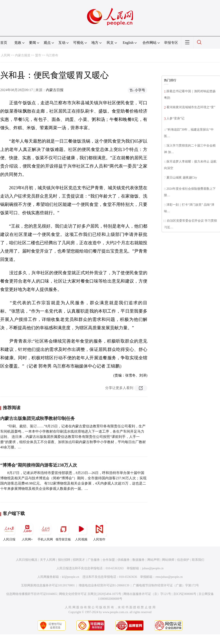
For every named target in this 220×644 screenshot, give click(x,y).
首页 (4, 43)
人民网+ (27, 531)
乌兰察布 (52, 55)
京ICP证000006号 (185, 594)
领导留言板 (63, 531)
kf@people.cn (71, 577)
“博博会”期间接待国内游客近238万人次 (39, 465)
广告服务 (94, 560)
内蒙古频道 (23, 55)
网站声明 (153, 560)
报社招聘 (64, 560)
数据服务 (139, 560)
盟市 (38, 55)
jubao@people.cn (153, 568)
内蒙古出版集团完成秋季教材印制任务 (38, 418)
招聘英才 (79, 560)
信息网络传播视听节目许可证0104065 (32, 594)
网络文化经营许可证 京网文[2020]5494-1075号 (90, 594)
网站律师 (168, 560)
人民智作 (99, 531)
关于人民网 (48, 560)
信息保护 (183, 560)
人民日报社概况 (27, 560)
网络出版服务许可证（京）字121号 (147, 594)
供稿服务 (124, 560)
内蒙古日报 (55, 90)
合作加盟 (109, 560)
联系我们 (198, 560)
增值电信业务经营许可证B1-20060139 (104, 585)
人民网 (5, 55)
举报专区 (171, 43)
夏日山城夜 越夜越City (182, 178)
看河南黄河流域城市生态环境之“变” (191, 107)
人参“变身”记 (175, 118)
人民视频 (81, 531)
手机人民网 (45, 531)
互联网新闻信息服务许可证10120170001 (48, 585)
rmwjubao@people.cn (169, 577)
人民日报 (9, 531)
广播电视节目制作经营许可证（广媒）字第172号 (166, 585)
